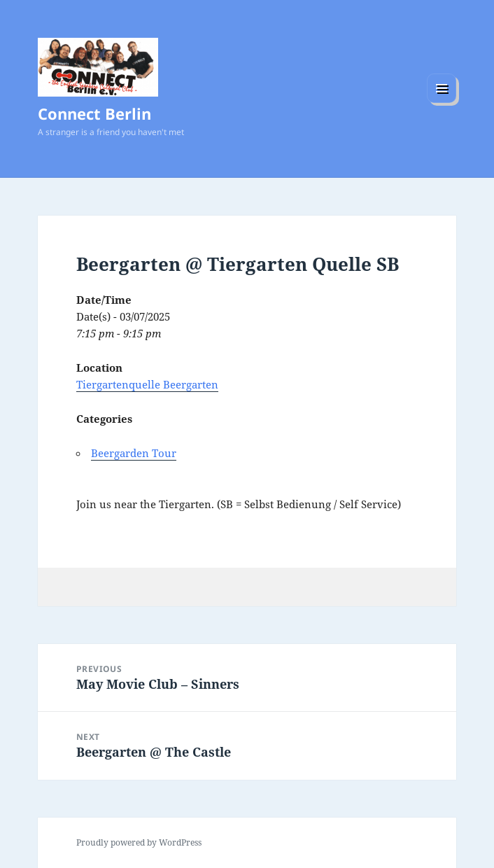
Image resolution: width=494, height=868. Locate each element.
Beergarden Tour (134, 453)
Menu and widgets (442, 103)
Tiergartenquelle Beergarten (147, 384)
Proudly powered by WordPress (139, 842)
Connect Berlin (94, 113)
